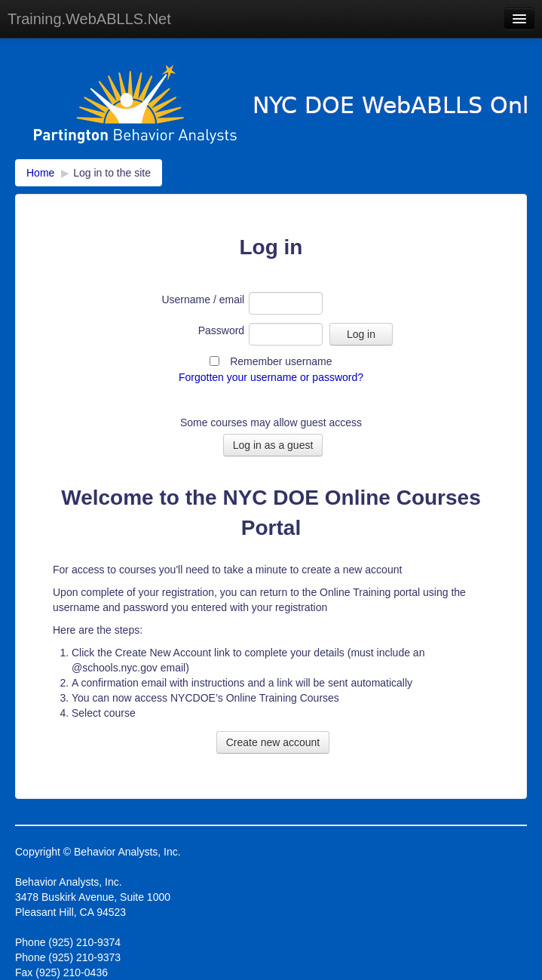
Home (40, 173)
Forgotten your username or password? (271, 377)
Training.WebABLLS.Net (89, 19)
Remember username (281, 361)
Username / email (203, 300)
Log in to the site (112, 173)
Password (221, 330)
